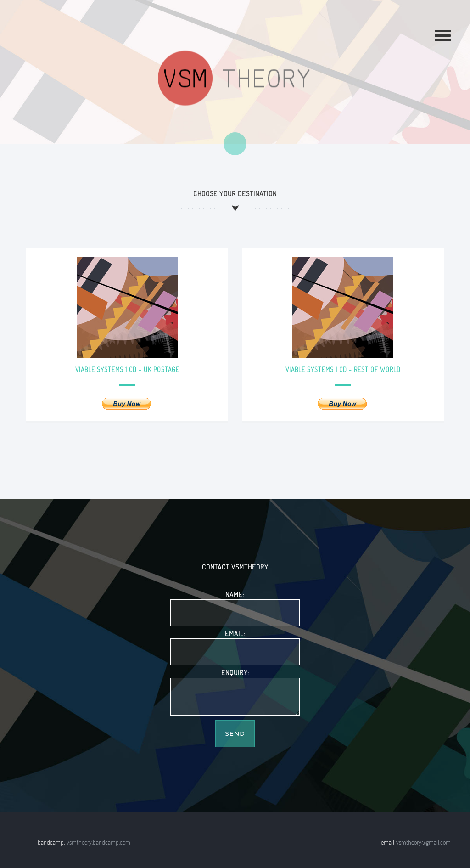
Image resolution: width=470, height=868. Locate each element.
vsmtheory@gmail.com (423, 842)
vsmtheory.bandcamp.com (98, 842)
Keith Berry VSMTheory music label (235, 78)
